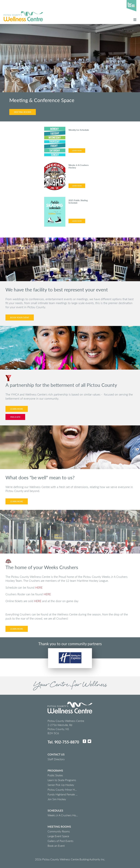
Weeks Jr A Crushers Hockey (64, 815)
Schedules (55, 810)
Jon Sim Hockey (57, 799)
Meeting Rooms (23, 112)
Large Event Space (58, 836)
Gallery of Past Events (60, 841)
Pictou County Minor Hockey (65, 790)
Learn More (77, 151)
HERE (39, 587)
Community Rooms (59, 831)
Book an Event (56, 846)
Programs (55, 770)
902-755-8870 (67, 742)
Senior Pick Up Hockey (61, 785)
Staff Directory (56, 759)
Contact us (56, 754)
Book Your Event (20, 317)
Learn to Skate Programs (62, 780)
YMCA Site (15, 417)
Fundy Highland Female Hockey (66, 794)
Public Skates (55, 775)
